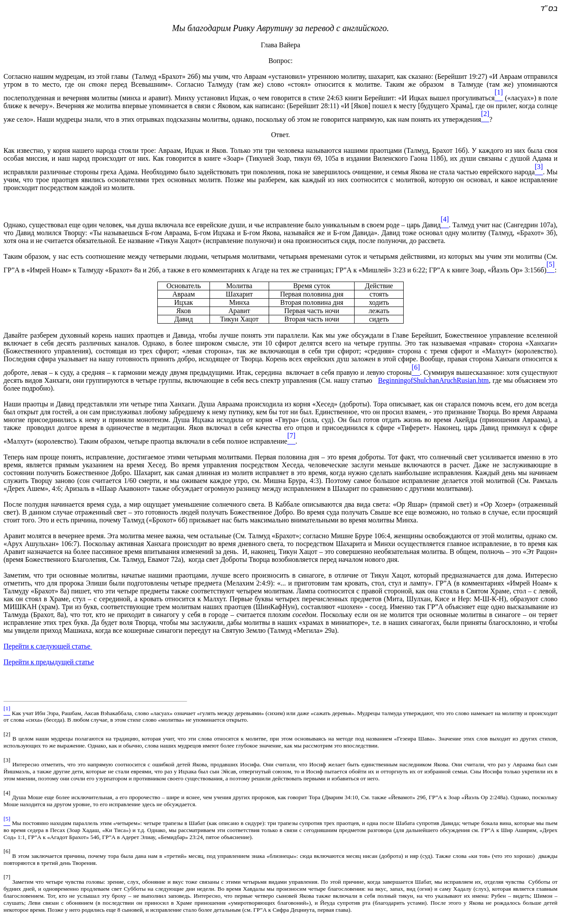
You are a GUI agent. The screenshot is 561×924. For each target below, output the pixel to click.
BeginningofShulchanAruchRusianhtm (433, 380)
